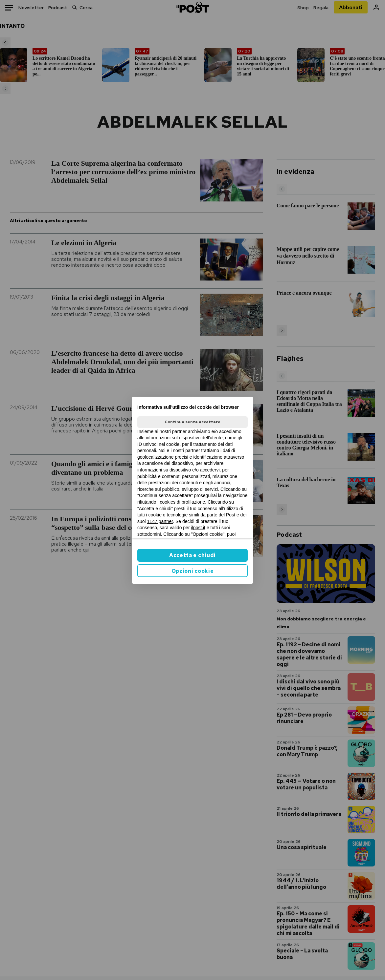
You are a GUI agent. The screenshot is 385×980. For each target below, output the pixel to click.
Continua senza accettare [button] (192, 422)
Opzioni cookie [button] (193, 571)
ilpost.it (198, 528)
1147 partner (160, 521)
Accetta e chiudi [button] (192, 555)
